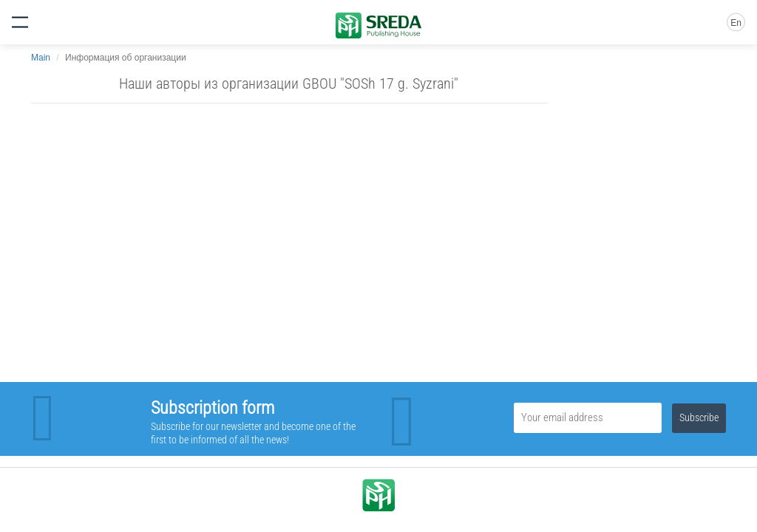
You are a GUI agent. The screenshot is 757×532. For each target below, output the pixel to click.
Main (41, 58)
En (736, 23)
